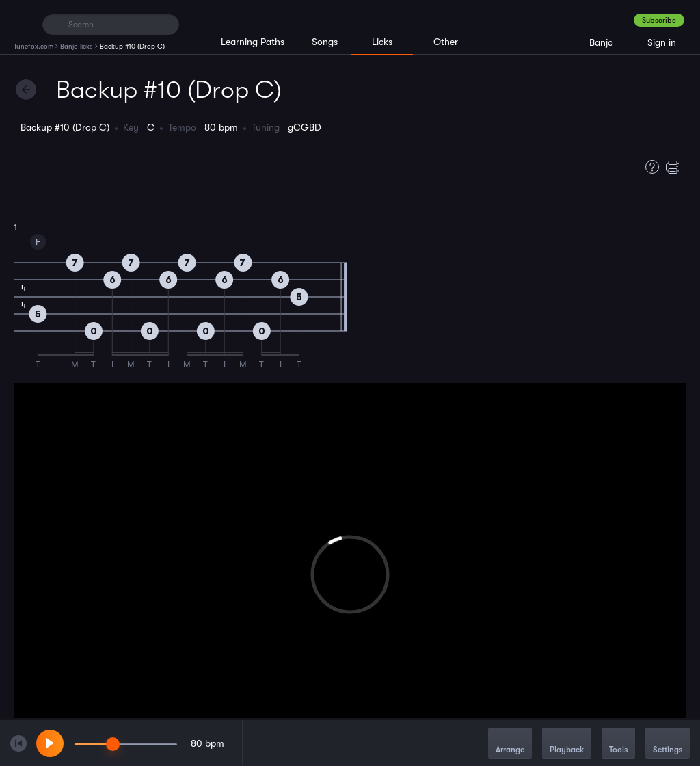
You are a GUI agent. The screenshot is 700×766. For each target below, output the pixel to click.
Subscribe (659, 20)
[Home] (22, 24)
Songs (325, 42)
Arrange (510, 744)
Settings (668, 744)
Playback (567, 744)
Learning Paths (253, 42)
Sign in (662, 42)
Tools (618, 744)
